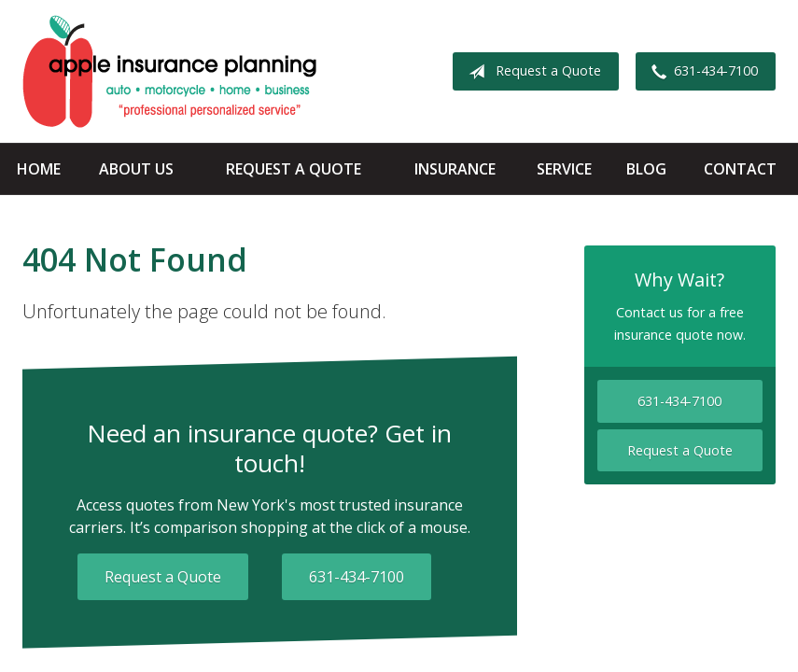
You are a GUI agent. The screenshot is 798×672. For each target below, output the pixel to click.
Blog (646, 169)
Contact (740, 169)
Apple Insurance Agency (169, 71)
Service (564, 169)
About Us (136, 169)
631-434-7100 (701, 72)
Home (39, 169)
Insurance (455, 169)
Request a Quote (531, 72)
